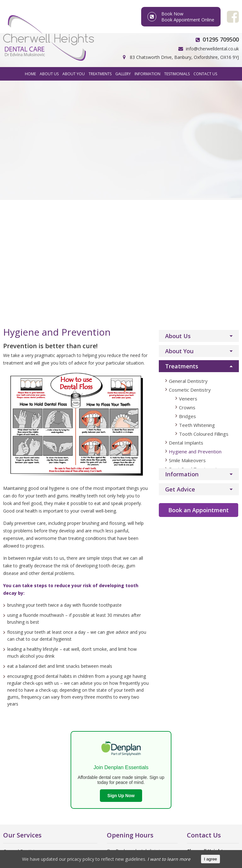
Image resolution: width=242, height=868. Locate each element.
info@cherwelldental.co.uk (212, 49)
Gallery (123, 74)
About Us (49, 74)
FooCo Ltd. (131, 847)
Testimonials (177, 74)
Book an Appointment (199, 275)
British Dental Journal (25, 702)
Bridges (187, 181)
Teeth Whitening (197, 190)
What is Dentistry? (22, 728)
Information (147, 74)
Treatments (100, 74)
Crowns (187, 172)
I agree (210, 859)
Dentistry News (19, 719)
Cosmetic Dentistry (190, 154)
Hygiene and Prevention (195, 216)
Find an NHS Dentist (24, 711)
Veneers (188, 163)
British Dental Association (29, 685)
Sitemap (178, 847)
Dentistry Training (21, 736)
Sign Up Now (121, 560)
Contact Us (205, 74)
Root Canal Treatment (26, 658)
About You (74, 74)
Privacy (156, 847)
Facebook (204, 670)
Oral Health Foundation (27, 694)
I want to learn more (169, 859)
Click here (117, 769)
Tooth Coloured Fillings (204, 198)
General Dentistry (188, 145)
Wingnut (218, 847)
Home (30, 74)
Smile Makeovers (187, 225)
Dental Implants (186, 207)
